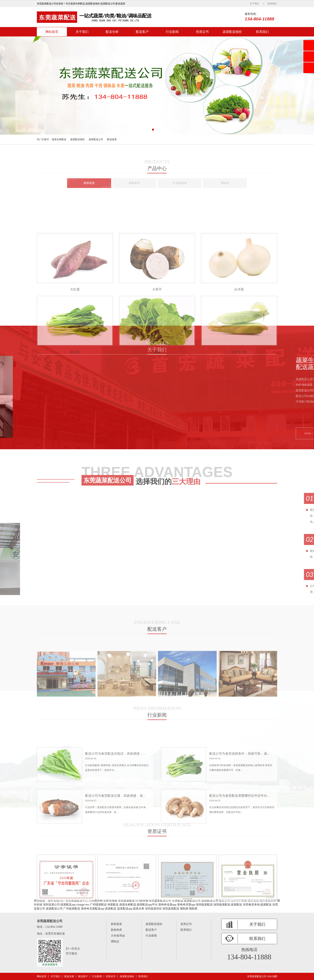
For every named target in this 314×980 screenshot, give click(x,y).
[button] (153, 130)
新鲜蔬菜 (116, 924)
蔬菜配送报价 (232, 32)
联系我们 (272, 4)
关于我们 (255, 4)
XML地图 (272, 976)
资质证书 (202, 32)
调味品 (115, 941)
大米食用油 (118, 936)
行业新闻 (172, 32)
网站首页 (52, 32)
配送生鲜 (112, 32)
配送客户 (142, 32)
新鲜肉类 (116, 930)
